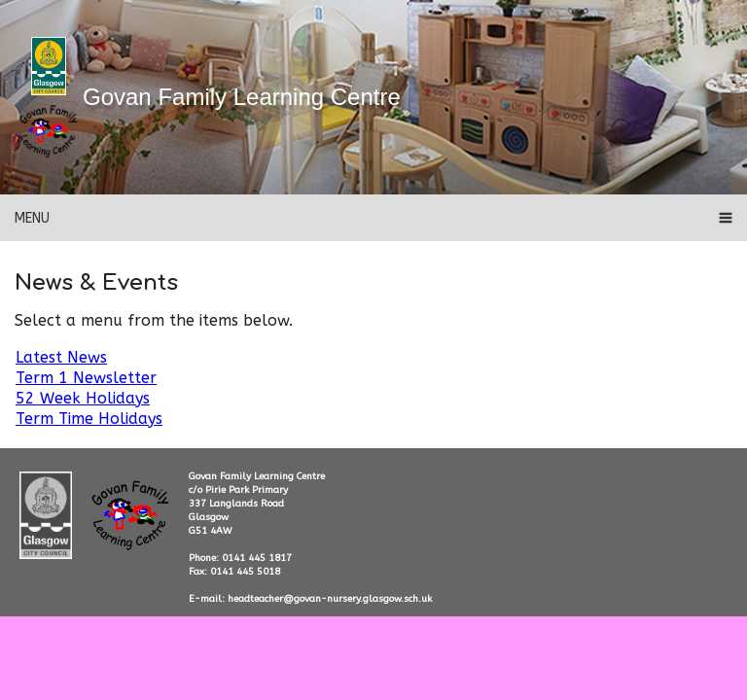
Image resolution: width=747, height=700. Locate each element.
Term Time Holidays (89, 419)
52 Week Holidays (83, 398)
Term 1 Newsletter (86, 378)
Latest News (61, 357)
